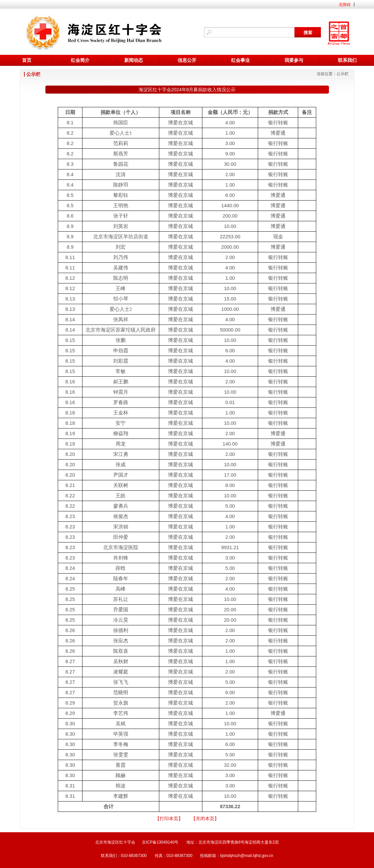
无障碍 (345, 5)
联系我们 (347, 60)
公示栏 (343, 74)
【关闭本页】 (205, 819)
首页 (27, 60)
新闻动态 (134, 60)
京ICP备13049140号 (160, 842)
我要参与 (294, 60)
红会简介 (80, 60)
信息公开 (187, 60)
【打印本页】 (169, 819)
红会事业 (240, 60)
